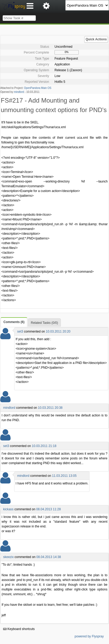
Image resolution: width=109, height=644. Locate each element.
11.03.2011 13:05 (64, 476)
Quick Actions (96, 39)
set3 (20, 331)
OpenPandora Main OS (38, 88)
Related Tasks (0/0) (44, 323)
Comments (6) (14, 322)
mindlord (19, 92)
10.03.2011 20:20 (58, 331)
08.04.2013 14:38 (49, 557)
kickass (8, 509)
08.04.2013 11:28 (48, 509)
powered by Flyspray (89, 636)
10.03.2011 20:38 (50, 408)
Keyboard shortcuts (19, 629)
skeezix (8, 557)
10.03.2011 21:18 (44, 446)
